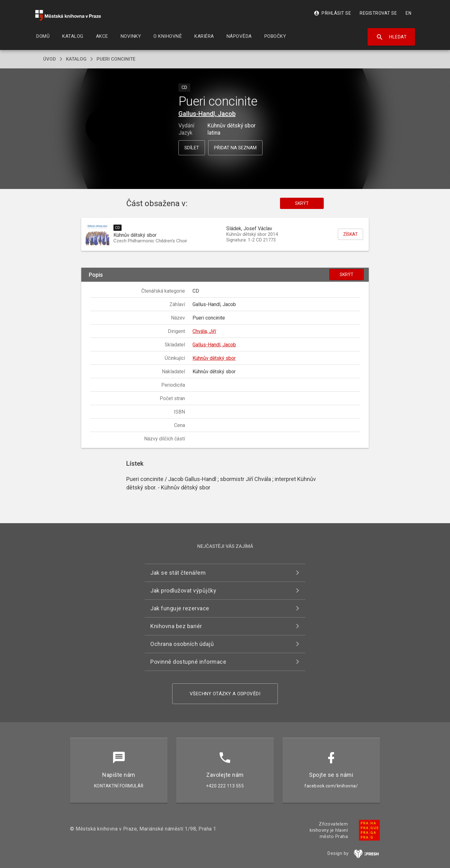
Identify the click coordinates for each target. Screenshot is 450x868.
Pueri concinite (116, 59)
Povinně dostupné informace (188, 662)
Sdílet (192, 148)
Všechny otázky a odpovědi (225, 694)
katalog (76, 59)
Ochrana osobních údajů (182, 644)
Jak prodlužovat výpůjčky (183, 590)
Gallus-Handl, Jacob (207, 114)
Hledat (391, 37)
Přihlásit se (332, 13)
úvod (50, 59)
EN (408, 13)
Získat (350, 234)
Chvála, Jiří (204, 331)
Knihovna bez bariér (176, 626)
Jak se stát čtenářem (178, 573)
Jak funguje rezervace (180, 608)
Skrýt (302, 203)
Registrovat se (378, 13)
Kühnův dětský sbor (214, 358)
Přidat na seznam (235, 148)
